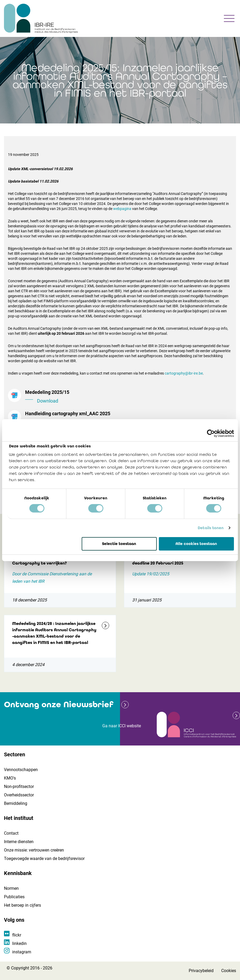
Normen (11, 888)
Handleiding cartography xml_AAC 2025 (129, 418)
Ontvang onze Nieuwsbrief (59, 704)
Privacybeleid (201, 971)
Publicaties (14, 897)
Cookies (229, 971)
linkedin (19, 943)
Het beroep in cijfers (22, 905)
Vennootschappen (21, 770)
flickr (17, 935)
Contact (11, 833)
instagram (22, 952)
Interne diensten (19, 842)
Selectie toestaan (119, 543)
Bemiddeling (16, 803)
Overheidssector (19, 795)
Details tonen (211, 528)
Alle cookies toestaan (196, 543)
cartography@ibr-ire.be (184, 373)
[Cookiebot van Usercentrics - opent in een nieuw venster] (211, 433)
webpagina (122, 209)
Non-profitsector (19, 787)
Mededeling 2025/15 (129, 397)
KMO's (10, 778)
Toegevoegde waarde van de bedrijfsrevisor (44, 859)
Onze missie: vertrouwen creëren (34, 850)
